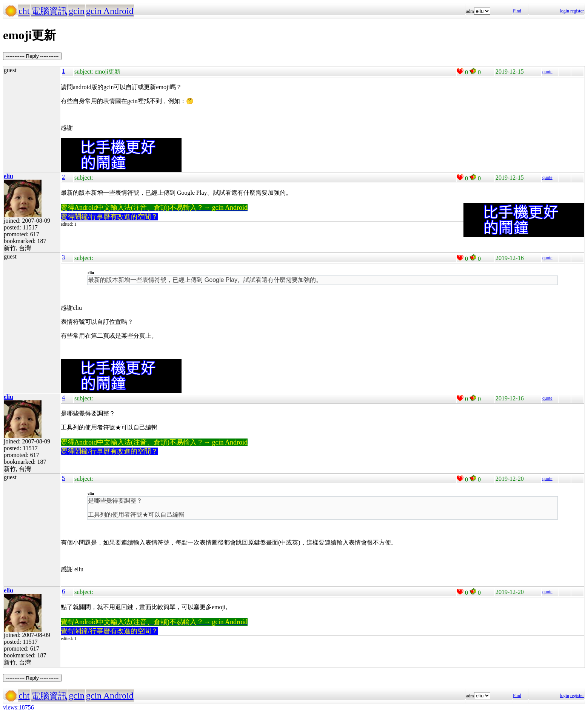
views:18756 (18, 707)
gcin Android (110, 11)
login (564, 11)
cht (24, 11)
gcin (76, 11)
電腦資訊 (49, 11)
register (577, 11)
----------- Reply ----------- (32, 56)
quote (547, 72)
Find (517, 11)
